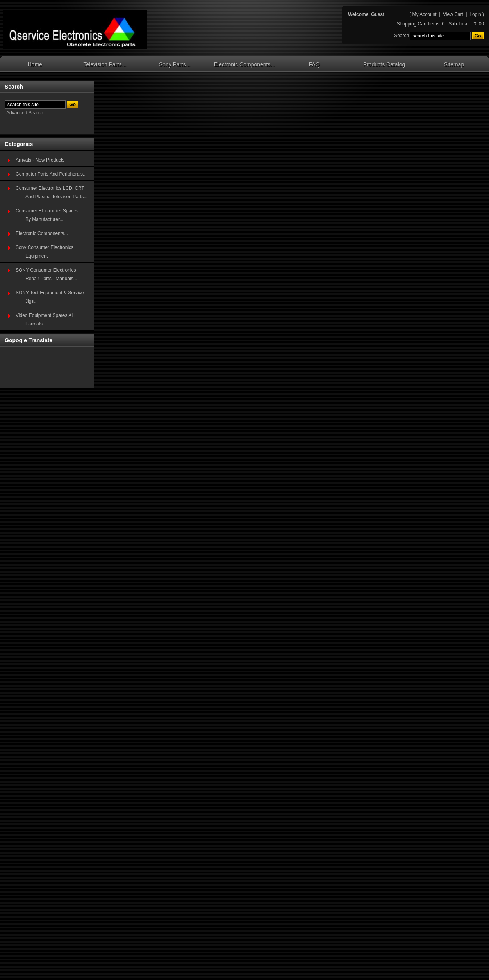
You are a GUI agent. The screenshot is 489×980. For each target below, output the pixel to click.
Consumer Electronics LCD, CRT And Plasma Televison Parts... (52, 192)
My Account (425, 14)
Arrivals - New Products (40, 160)
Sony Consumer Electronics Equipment (45, 252)
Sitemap (454, 64)
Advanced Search (25, 113)
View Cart (454, 14)
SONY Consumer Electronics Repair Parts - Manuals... (46, 274)
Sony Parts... (175, 64)
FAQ (314, 64)
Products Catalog (384, 64)
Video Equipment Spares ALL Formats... (46, 320)
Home (35, 64)
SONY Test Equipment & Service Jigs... (50, 297)
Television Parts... (105, 64)
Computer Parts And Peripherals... (51, 174)
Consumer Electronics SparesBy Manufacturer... (47, 215)
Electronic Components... (244, 64)
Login (475, 14)
